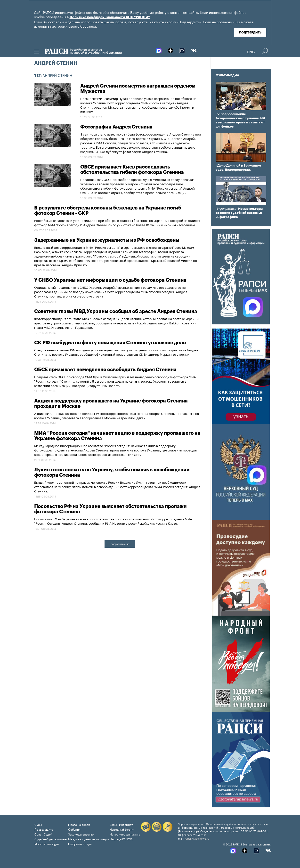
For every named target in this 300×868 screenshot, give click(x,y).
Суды (38, 824)
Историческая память (125, 834)
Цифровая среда (80, 844)
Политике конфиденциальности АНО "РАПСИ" (110, 17)
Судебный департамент (51, 839)
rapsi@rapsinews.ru (197, 838)
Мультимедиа (227, 75)
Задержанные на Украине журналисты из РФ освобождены (107, 240)
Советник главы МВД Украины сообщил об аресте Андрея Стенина (116, 312)
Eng (251, 51)
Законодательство (81, 834)
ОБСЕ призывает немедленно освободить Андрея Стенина (105, 370)
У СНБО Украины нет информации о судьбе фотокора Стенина (110, 280)
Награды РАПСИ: (121, 839)
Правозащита (44, 829)
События (74, 829)
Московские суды (47, 844)
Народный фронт (122, 829)
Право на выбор (79, 824)
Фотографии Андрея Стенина (116, 127)
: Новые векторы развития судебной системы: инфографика (239, 213)
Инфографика (226, 209)
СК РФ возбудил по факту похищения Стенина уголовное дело (110, 343)
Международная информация (89, 839)
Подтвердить (250, 32)
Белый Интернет (121, 824)
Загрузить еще (120, 544)
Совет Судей (43, 834)
